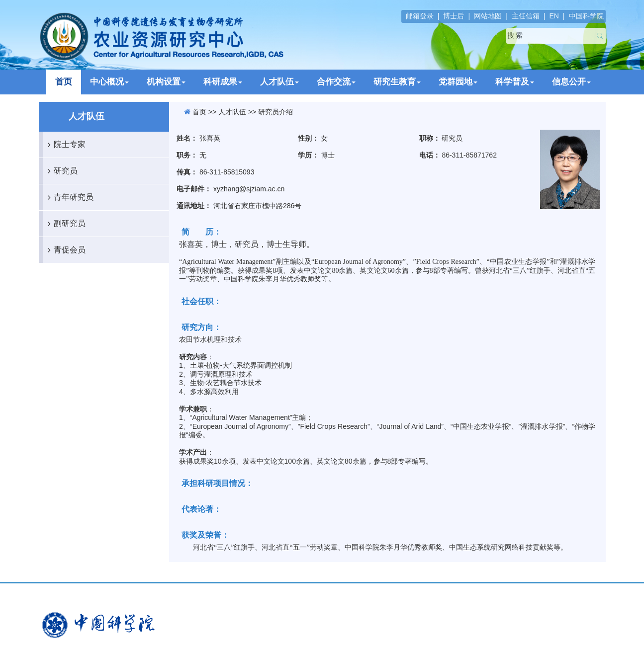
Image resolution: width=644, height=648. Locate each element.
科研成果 (223, 82)
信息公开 (571, 82)
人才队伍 (279, 82)
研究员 (60, 171)
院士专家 (64, 145)
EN (554, 16)
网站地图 (488, 16)
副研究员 (64, 224)
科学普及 (515, 82)
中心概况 (109, 82)
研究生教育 (397, 82)
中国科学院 (586, 16)
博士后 (454, 16)
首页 (64, 82)
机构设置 (166, 82)
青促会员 (64, 250)
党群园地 (458, 82)
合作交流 (336, 82)
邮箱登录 (420, 16)
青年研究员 (68, 197)
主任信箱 (526, 16)
